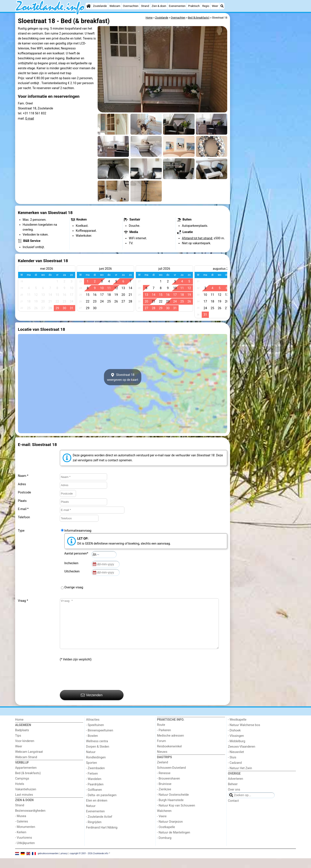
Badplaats (22, 740)
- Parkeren (164, 740)
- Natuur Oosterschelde (173, 804)
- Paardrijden (95, 794)
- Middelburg (237, 751)
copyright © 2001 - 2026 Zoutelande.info (89, 863)
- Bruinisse (164, 794)
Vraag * (23, 601)
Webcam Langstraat (29, 762)
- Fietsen (92, 783)
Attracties (93, 729)
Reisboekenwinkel (169, 756)
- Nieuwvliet (236, 762)
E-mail (30, 119)
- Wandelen (94, 789)
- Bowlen (92, 746)
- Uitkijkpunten (25, 853)
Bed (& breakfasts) (28, 783)
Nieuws (162, 762)
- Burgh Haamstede (170, 810)
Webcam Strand (26, 767)
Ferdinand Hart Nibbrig (102, 837)
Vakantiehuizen (26, 799)
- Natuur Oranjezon (170, 831)
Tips (18, 745)
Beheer (233, 794)
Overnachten (131, 6)
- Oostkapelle (166, 837)
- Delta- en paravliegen (101, 805)
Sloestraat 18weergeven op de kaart (123, 377)
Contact (233, 811)
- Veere (162, 826)
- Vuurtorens (24, 847)
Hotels (20, 794)
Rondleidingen (96, 767)
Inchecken (72, 563)
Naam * (23, 476)
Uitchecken (73, 571)
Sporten (92, 773)
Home (19, 729)
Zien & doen (159, 6)
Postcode (25, 492)
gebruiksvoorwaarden (48, 863)
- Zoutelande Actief (99, 826)
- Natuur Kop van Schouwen (176, 815)
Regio (206, 6)
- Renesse (164, 783)
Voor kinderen (25, 751)
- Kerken (21, 842)
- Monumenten (25, 837)
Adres (22, 484)
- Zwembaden (96, 778)
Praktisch (194, 6)
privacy (64, 863)
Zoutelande (100, 6)
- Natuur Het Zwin (240, 778)
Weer (215, 6)
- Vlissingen (236, 746)
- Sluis (232, 767)
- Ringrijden (94, 832)
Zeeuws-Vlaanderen (242, 756)
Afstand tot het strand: (197, 238)
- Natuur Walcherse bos (244, 735)
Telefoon (24, 517)
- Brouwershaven (168, 788)
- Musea (21, 826)
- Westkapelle (237, 729)
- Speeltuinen (95, 735)
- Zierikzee (164, 799)
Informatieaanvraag (78, 531)
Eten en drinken (97, 810)
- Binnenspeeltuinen (100, 740)
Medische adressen (171, 745)
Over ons (234, 799)
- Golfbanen (94, 799)
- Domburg (164, 848)
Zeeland (163, 772)
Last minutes (24, 804)
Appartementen (26, 777)
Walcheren (164, 821)
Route (161, 735)
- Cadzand (235, 773)
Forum (161, 751)
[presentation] (93, 686)
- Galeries (22, 831)
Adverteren (236, 788)
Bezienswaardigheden (30, 820)
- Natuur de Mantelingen (174, 842)
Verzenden (92, 705)
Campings (22, 788)
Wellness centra (97, 751)
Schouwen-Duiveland (171, 777)
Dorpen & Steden (98, 756)
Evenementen (177, 6)
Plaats (22, 501)
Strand (145, 6)
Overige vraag (74, 587)
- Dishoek (234, 740)
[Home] (89, 6)
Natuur (91, 762)
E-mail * (23, 509)
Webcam (115, 6)
